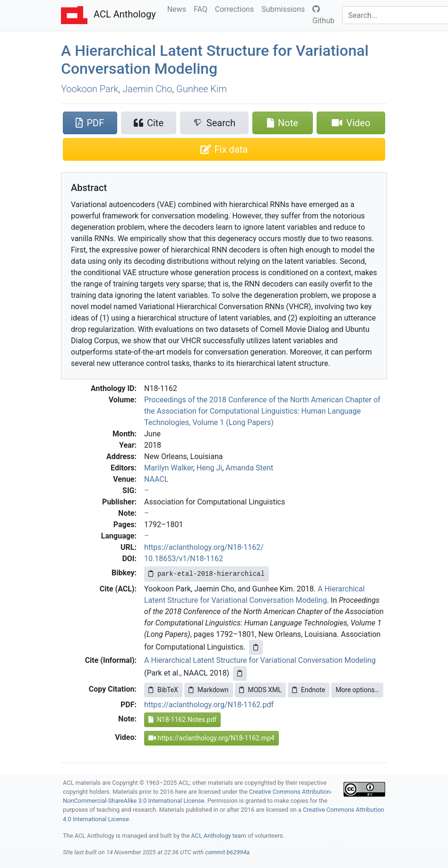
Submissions (285, 9)
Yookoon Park (90, 89)
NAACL (156, 479)
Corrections (236, 9)
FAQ (202, 9)
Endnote (309, 690)
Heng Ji (209, 468)
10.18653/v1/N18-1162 (184, 559)
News (179, 9)
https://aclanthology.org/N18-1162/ (204, 547)
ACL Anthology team (219, 836)
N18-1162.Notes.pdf (182, 720)
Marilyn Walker (169, 468)
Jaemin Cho (147, 89)
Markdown (209, 690)
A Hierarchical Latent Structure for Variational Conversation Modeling (215, 60)
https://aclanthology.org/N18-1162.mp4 (211, 738)
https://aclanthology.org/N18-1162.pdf (209, 705)
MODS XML (260, 690)
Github (323, 15)
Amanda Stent (249, 468)
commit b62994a (227, 852)
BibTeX (163, 690)
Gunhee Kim (202, 89)
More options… (357, 690)
